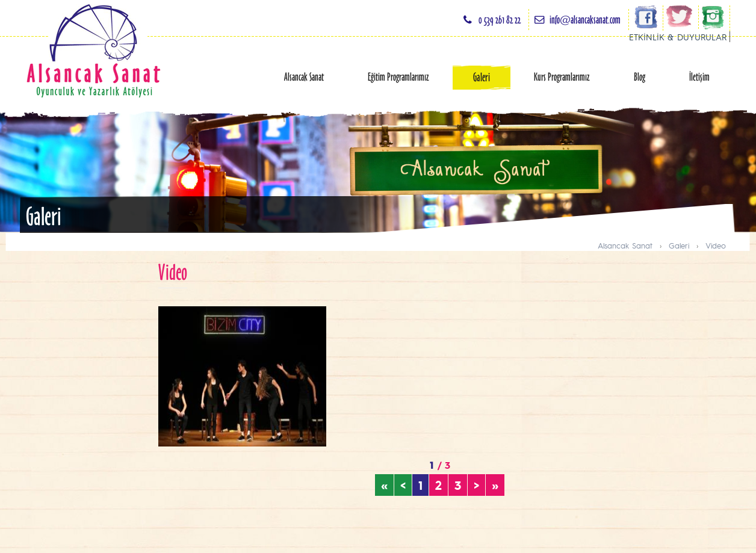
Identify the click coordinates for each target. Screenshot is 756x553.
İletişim (699, 77)
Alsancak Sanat (304, 77)
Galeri (482, 77)
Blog (640, 77)
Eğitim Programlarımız (398, 77)
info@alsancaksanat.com (585, 20)
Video (716, 245)
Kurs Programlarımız (562, 77)
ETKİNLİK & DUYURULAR (678, 37)
